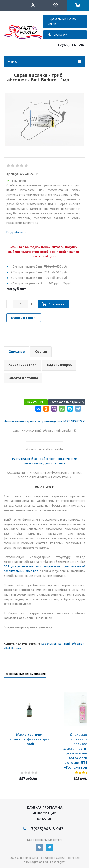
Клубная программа (45, 807)
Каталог (45, 819)
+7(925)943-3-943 (72, 45)
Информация (44, 813)
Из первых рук (57, 35)
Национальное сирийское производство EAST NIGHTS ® (44, 421)
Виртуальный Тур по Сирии (62, 21)
